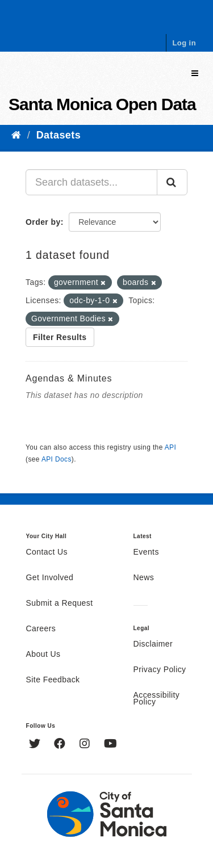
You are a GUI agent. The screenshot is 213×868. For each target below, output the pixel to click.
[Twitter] (36, 745)
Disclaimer (153, 644)
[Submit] (172, 182)
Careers (41, 629)
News (144, 578)
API (170, 447)
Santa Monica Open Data (102, 104)
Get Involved (50, 578)
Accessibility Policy (157, 699)
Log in (184, 43)
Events (146, 552)
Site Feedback (53, 680)
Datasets (59, 135)
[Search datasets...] (91, 182)
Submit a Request (60, 603)
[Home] (16, 135)
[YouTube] (110, 745)
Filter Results (60, 337)
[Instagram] (86, 745)
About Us (43, 655)
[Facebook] (61, 745)
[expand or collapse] (195, 74)
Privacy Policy (160, 670)
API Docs (57, 459)
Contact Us (47, 552)
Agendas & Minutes (69, 378)
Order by (43, 222)
